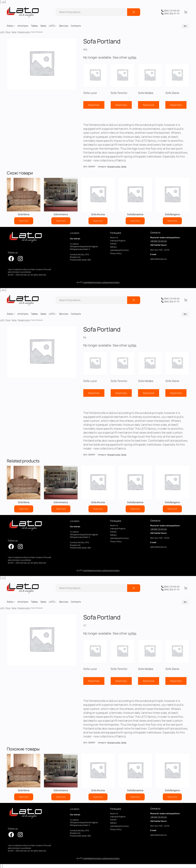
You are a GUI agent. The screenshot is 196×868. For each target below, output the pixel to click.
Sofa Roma (24, 214)
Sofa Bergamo (172, 214)
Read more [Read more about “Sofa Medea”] (149, 105)
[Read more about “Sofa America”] (61, 221)
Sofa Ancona (98, 214)
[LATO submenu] (56, 26)
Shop (8, 32)
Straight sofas (24, 32)
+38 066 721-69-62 (159, 241)
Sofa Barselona (135, 214)
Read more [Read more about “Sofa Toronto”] (121, 105)
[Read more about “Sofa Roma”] (24, 221)
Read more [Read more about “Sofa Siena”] (176, 105)
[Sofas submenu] (14, 26)
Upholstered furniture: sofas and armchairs (101, 282)
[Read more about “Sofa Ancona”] (98, 221)
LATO (2, 32)
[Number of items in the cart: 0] (186, 12)
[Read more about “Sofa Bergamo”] (172, 221)
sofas (132, 57)
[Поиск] (134, 12)
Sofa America (61, 214)
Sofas (14, 32)
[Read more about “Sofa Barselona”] (135, 221)
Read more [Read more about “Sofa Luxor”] (94, 105)
